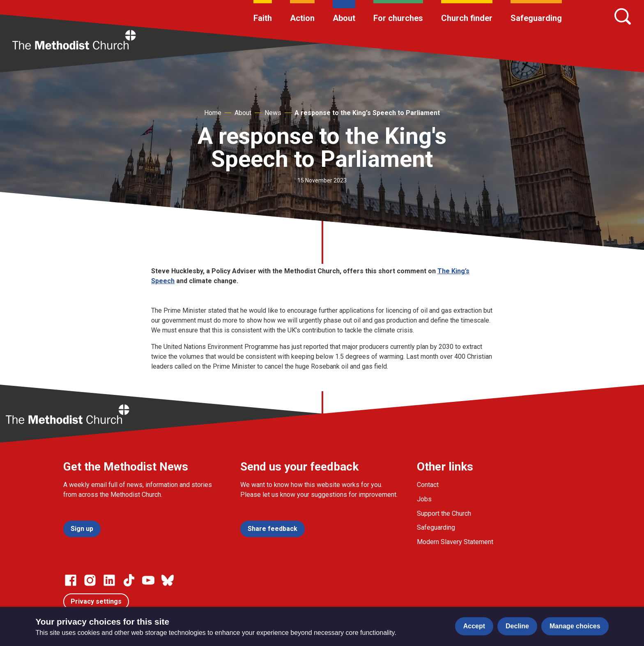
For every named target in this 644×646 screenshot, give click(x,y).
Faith (263, 18)
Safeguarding (536, 18)
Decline (517, 626)
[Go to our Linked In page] (109, 580)
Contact (428, 485)
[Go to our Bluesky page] (168, 580)
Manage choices (575, 626)
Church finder (467, 18)
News (273, 113)
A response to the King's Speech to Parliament (367, 113)
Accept (474, 626)
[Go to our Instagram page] (90, 580)
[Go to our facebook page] (71, 580)
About (344, 18)
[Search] (623, 16)
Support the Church (444, 513)
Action (302, 18)
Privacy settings (96, 601)
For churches (398, 18)
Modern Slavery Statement (455, 542)
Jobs (424, 499)
